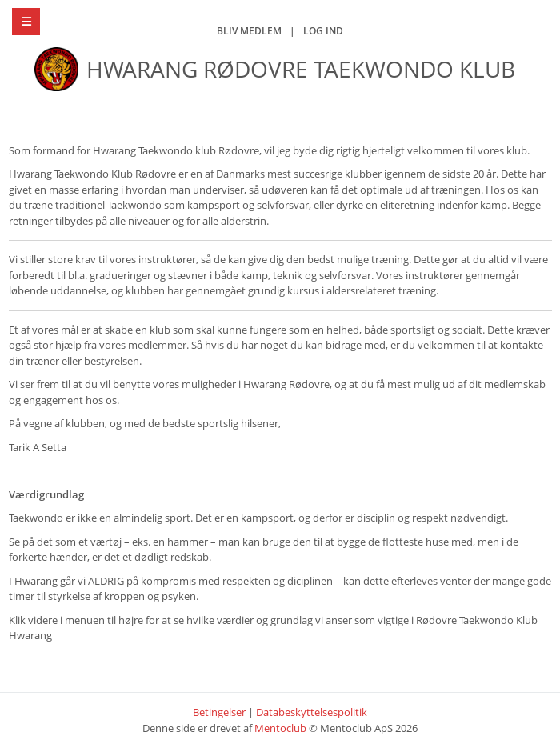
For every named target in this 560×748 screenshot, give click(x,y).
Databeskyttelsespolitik (312, 712)
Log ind (323, 31)
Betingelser (219, 712)
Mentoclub (280, 728)
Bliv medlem (249, 31)
